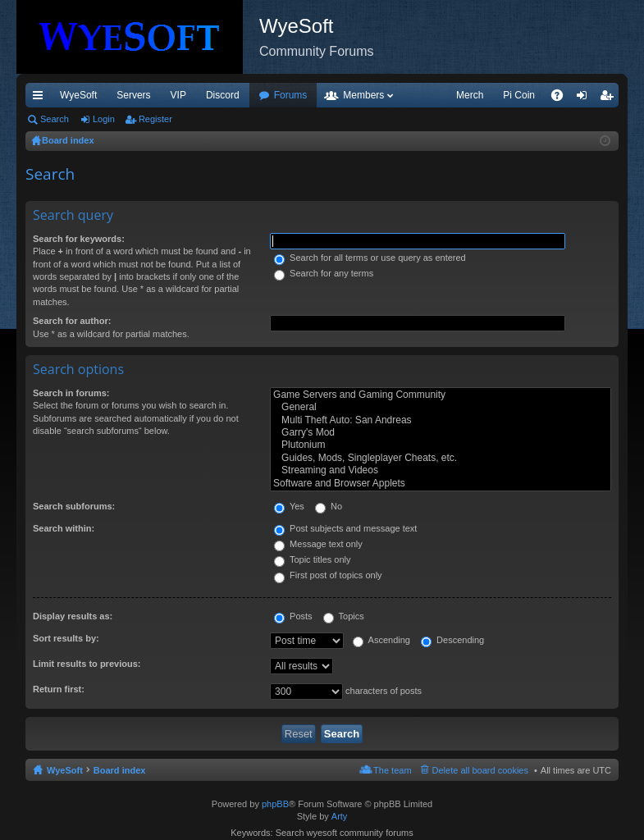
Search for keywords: (79, 239)
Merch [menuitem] (470, 95)
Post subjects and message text (345, 528)
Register (155, 119)
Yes (289, 506)
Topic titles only (312, 559)
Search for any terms (324, 273)
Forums (291, 95)
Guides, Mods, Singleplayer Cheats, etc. (441, 458)
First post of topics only (328, 575)
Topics (344, 616)
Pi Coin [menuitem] (519, 95)
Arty (340, 816)
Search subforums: (74, 506)
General (441, 407)
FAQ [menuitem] (562, 98)
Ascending (381, 640)
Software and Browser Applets (441, 484)
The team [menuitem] (392, 770)
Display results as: (73, 616)
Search (55, 119)
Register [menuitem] (610, 98)
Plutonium (441, 445)
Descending (452, 640)
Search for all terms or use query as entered (370, 258)
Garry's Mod (441, 433)
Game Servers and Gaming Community (441, 395)
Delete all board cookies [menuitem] (480, 770)
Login (104, 119)
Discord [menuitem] (223, 95)
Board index (120, 770)
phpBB (275, 804)
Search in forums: (71, 393)
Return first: (59, 689)
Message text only (318, 544)
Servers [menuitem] (133, 95)
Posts (293, 616)
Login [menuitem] (585, 98)
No (329, 506)
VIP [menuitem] (178, 95)
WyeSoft (78, 95)
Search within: (64, 528)
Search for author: (72, 321)
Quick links (41, 98)
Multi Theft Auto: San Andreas (441, 420)
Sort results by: (66, 638)
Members (363, 95)
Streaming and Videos (441, 470)
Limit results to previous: (87, 664)
